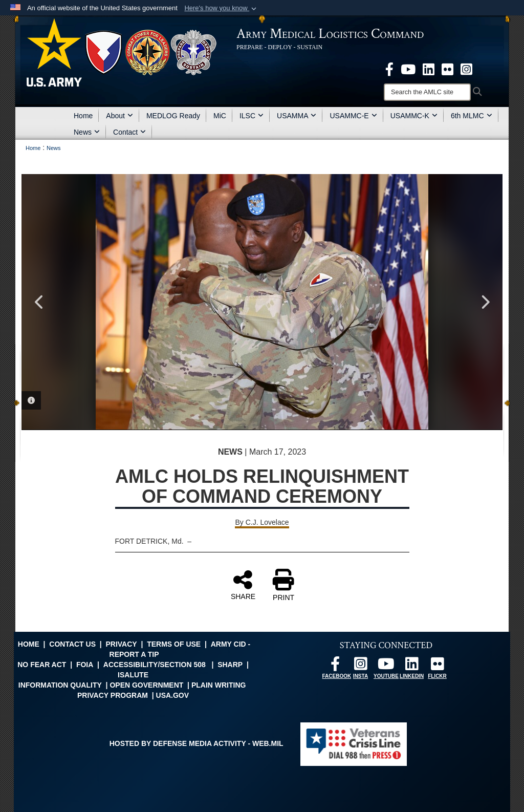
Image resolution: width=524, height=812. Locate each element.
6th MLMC (472, 116)
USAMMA (297, 116)
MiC (220, 116)
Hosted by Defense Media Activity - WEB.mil (196, 743)
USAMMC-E (353, 116)
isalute (133, 675)
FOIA (85, 665)
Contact (129, 132)
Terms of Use (174, 644)
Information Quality (60, 685)
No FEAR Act (42, 665)
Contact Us (72, 644)
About (119, 116)
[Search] (427, 92)
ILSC (252, 116)
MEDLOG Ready (173, 116)
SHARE (243, 585)
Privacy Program (113, 695)
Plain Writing (219, 685)
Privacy (121, 644)
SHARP (230, 665)
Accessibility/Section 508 (155, 665)
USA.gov (173, 695)
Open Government (146, 685)
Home (83, 116)
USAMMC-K (414, 116)
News (87, 132)
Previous (39, 302)
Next (485, 302)
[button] (221, 8)
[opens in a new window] (389, 69)
